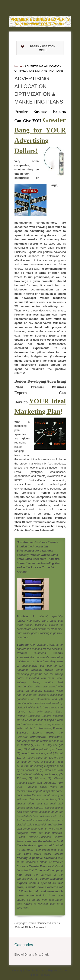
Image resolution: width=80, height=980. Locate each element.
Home (18, 66)
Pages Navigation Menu (38, 48)
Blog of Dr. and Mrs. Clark (32, 954)
